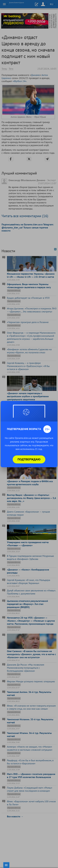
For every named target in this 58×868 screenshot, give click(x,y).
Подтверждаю (29, 459)
